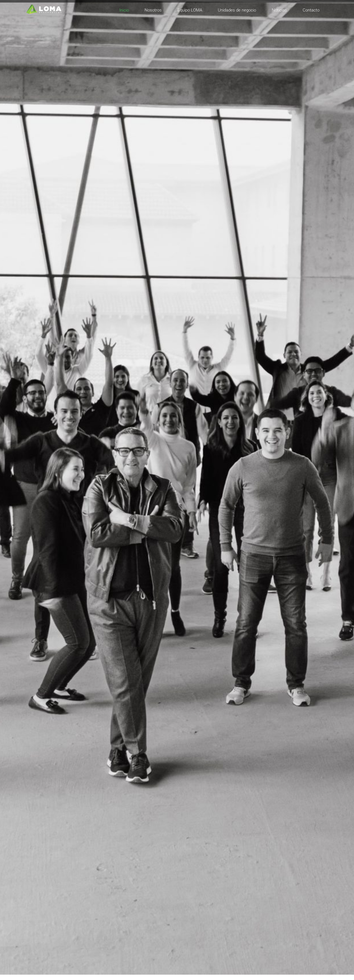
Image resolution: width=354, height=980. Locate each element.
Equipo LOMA (190, 10)
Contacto (311, 10)
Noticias (279, 10)
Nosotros (153, 10)
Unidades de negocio (237, 10)
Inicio (124, 10)
